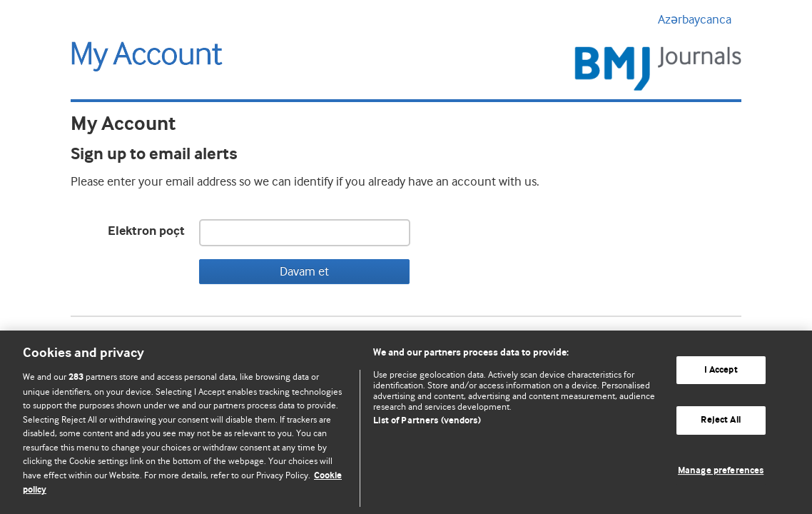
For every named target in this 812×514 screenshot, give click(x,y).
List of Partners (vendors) (427, 421)
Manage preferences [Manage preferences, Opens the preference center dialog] (721, 471)
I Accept (721, 370)
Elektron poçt (146, 231)
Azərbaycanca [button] (700, 19)
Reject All (720, 420)
